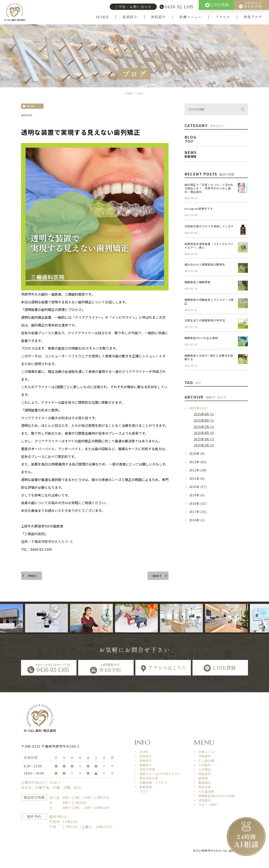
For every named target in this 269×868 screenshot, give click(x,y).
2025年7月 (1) (204, 427)
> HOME (142, 751)
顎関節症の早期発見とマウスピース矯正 (209, 302)
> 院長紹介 (143, 760)
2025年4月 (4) (204, 433)
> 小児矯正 (202, 769)
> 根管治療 (202, 787)
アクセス (223, 17)
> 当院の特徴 (145, 769)
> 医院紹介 (143, 756)
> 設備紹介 (143, 765)
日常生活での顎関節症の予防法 (205, 320)
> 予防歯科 (202, 756)
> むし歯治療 (204, 760)
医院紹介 (158, 17)
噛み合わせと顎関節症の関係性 (205, 264)
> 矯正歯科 (202, 774)
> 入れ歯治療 (204, 791)
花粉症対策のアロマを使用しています (209, 226)
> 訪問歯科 (202, 800)
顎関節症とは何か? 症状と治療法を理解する (209, 357)
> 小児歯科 (202, 765)
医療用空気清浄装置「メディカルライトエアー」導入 (209, 246)
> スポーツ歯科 (205, 804)
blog (31, 106)
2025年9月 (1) (204, 414)
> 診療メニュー (205, 751)
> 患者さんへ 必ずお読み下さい (158, 774)
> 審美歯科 (202, 782)
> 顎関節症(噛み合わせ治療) (214, 796)
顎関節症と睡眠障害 (198, 282)
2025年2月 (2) (204, 445)
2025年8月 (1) (204, 420)
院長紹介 (130, 17)
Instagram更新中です (199, 209)
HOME (102, 17)
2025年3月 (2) (204, 439)
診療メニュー (191, 17)
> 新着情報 (143, 787)
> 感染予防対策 (146, 778)
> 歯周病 (201, 778)
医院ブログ (253, 17)
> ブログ (142, 791)
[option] (58, 618)
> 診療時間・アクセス (151, 782)
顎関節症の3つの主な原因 (201, 338)
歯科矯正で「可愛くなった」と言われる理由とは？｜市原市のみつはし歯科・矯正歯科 (209, 188)
